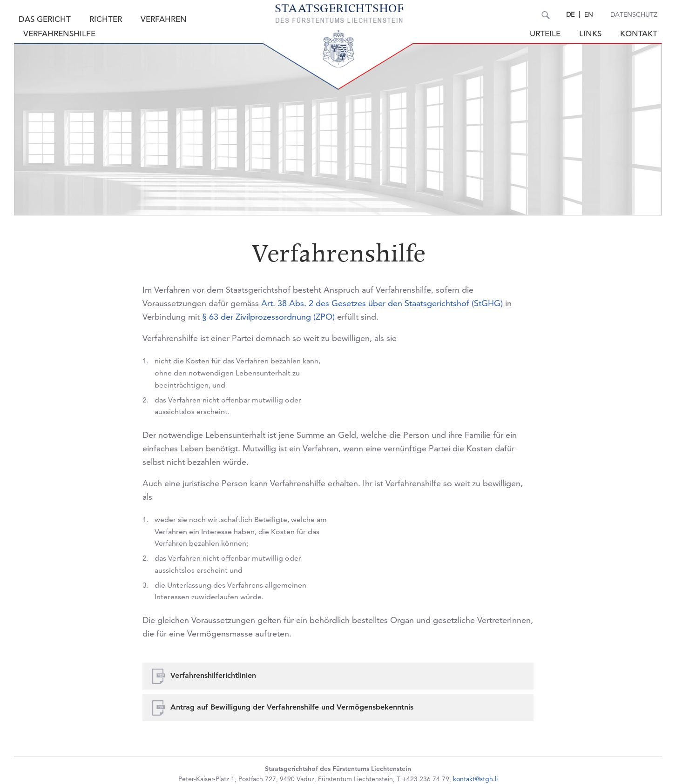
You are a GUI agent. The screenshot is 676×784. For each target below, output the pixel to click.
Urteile (545, 34)
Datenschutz (634, 14)
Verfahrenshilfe (59, 34)
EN (589, 14)
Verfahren (164, 19)
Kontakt (639, 34)
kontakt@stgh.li (475, 779)
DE (570, 14)
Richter (106, 19)
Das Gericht (45, 19)
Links (590, 34)
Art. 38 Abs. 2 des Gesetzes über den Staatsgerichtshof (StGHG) (382, 303)
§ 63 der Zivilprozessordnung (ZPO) (268, 317)
